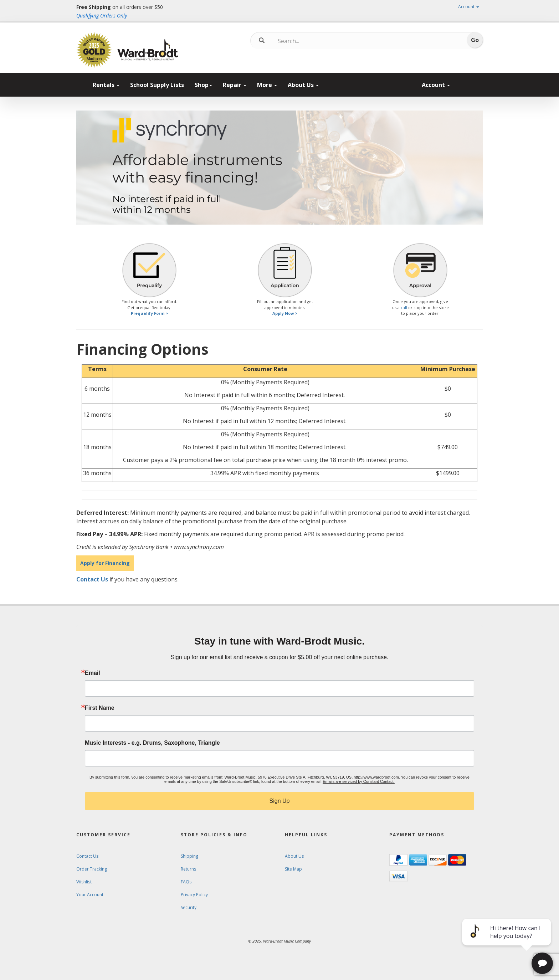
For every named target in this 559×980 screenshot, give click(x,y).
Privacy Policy (194, 895)
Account (469, 7)
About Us (303, 85)
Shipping (189, 856)
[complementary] (507, 941)
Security (189, 907)
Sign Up (280, 801)
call (404, 307)
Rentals (106, 85)
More (267, 85)
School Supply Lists (157, 85)
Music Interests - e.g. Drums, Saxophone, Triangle (152, 743)
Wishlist (84, 882)
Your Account (90, 895)
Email (93, 673)
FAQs (186, 882)
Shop (203, 85)
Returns (188, 869)
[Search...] (307, 41)
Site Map (293, 869)
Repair (235, 85)
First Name (100, 708)
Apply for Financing (105, 563)
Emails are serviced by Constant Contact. (359, 781)
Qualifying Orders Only (102, 16)
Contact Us (92, 579)
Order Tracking (92, 869)
